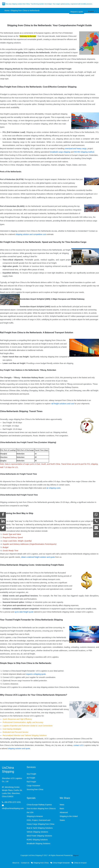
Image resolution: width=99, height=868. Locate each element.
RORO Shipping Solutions (37, 840)
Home (7, 10)
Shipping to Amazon (35, 816)
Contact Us (25, 863)
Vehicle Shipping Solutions (37, 832)
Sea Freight (31, 774)
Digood (76, 855)
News (62, 805)
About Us (16, 863)
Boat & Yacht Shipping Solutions (40, 828)
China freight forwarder (60, 863)
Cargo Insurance (33, 786)
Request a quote (77, 12)
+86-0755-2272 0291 (12, 802)
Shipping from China (40, 863)
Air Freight (31, 778)
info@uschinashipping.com (13, 808)
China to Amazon (79, 863)
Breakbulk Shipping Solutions (38, 844)
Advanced (64, 812)
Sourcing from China (35, 789)
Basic (62, 809)
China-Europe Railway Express (39, 805)
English (91, 11)
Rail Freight (31, 782)
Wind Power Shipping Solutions (39, 836)
